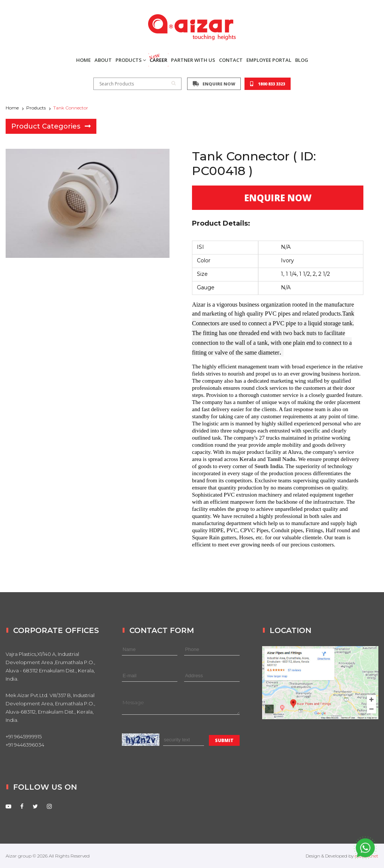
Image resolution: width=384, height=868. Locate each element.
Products (36, 108)
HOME (83, 60)
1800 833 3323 (268, 84)
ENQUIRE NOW (214, 84)
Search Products (137, 84)
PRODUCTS (131, 60)
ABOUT (103, 60)
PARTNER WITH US (193, 60)
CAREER (158, 58)
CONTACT (231, 60)
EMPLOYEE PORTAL (269, 60)
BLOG (302, 60)
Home (12, 108)
